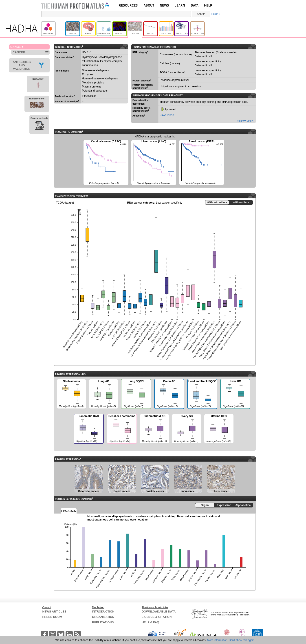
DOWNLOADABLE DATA (159, 611)
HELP (208, 5)
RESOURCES (128, 5)
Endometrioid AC (154, 429)
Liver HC (235, 394)
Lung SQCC (136, 394)
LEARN (180, 5)
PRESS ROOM (52, 617)
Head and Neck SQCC (202, 394)
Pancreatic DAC (88, 429)
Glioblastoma (71, 394)
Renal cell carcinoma (122, 429)
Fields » (216, 14)
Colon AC (169, 394)
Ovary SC (187, 429)
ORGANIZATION (103, 617)
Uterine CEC (219, 429)
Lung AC (103, 394)
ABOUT (149, 5)
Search (201, 14)
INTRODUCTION (103, 611)
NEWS (164, 5)
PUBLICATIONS (103, 622)
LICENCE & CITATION (157, 617)
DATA (195, 5)
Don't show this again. (242, 640)
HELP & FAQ (150, 622)
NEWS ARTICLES (54, 611)
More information (217, 640)
